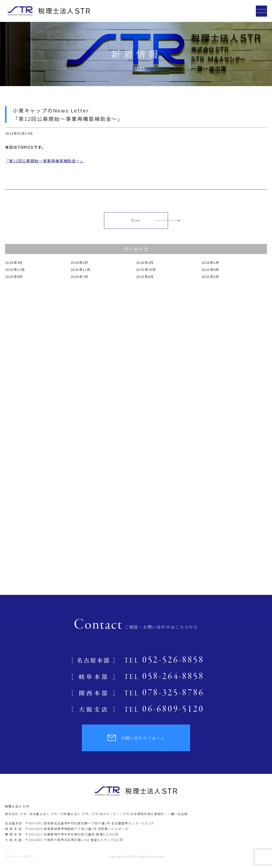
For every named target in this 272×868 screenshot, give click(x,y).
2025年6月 (145, 277)
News (136, 221)
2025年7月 (79, 277)
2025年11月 (80, 269)
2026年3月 (79, 262)
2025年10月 (146, 269)
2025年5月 (210, 277)
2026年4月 (14, 262)
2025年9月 (210, 269)
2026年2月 (145, 262)
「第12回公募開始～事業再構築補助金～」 (45, 161)
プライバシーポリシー (21, 856)
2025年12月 (15, 269)
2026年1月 (210, 262)
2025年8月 (14, 277)
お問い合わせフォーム (136, 738)
